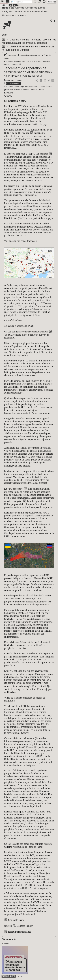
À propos (22, 15)
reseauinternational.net (30, 55)
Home (5, 8)
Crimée (41, 90)
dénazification (31, 87)
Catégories (7, 11)
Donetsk (33, 90)
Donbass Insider (25, 926)
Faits (11, 8)
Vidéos (44, 11)
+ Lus (26, 11)
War (4, 35)
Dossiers (18, 11)
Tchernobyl (19, 87)
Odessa (10, 87)
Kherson (49, 87)
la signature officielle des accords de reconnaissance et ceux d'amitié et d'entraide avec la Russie (28, 136)
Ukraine (10, 90)
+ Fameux (35, 11)
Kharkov (41, 87)
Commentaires (9, 15)
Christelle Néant (14, 83)
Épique (42, 8)
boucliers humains (14, 80)
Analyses (20, 8)
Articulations (31, 8)
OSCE (9, 96)
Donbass (25, 90)
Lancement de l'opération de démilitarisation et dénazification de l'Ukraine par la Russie (28, 72)
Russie (17, 90)
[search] (21, 2)
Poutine (10, 93)
